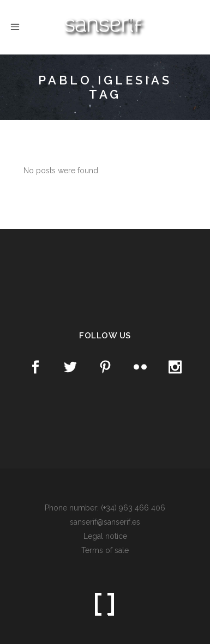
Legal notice (105, 536)
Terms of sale (105, 550)
